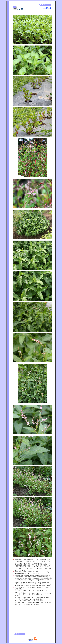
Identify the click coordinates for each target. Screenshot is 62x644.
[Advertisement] (32, 618)
